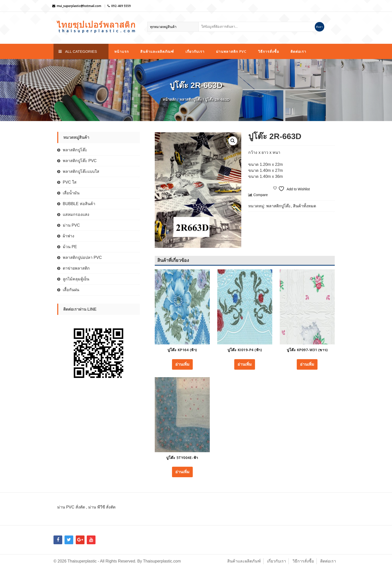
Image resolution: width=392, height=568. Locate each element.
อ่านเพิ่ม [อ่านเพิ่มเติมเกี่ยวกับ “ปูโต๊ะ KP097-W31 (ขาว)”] (307, 364)
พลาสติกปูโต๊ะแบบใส (81, 171)
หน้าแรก (121, 51)
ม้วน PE (70, 247)
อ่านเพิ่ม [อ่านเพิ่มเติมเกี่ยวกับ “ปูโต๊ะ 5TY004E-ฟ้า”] (182, 472)
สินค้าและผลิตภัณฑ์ (157, 51)
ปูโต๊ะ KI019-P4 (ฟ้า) (245, 350)
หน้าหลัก (169, 100)
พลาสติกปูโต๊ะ (191, 100)
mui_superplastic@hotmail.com (79, 6)
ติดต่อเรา (298, 51)
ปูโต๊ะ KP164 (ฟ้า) (182, 350)
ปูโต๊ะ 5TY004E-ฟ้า (182, 458)
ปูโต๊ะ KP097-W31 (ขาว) (307, 350)
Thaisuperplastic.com (162, 561)
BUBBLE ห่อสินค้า (79, 204)
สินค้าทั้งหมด (304, 206)
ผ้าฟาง (68, 236)
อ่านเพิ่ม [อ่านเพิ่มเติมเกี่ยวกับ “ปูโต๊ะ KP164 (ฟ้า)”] (182, 364)
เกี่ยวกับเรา (195, 51)
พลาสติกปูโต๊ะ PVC (80, 161)
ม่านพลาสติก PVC (231, 51)
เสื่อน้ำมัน (71, 193)
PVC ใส (70, 182)
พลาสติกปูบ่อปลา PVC (82, 257)
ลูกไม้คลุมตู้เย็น (76, 279)
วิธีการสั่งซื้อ (268, 51)
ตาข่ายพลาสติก (76, 268)
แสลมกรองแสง (76, 214)
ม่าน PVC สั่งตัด (71, 507)
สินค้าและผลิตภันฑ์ (244, 561)
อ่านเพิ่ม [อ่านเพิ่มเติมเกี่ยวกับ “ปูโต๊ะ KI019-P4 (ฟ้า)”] (245, 364)
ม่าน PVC (71, 225)
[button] (233, 141)
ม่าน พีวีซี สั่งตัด (102, 507)
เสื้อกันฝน (71, 290)
